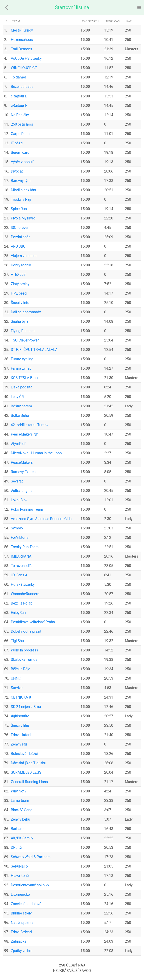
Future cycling (22, 359)
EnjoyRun (18, 613)
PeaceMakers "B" (25, 434)
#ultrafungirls (22, 491)
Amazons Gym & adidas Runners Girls (41, 519)
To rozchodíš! (22, 566)
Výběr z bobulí (22, 162)
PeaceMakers (22, 462)
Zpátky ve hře (22, 951)
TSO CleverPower (25, 340)
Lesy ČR (17, 397)
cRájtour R (19, 106)
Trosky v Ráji (21, 199)
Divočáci (18, 171)
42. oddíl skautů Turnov (30, 425)
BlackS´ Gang (22, 810)
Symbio (17, 528)
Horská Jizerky (23, 585)
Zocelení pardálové (26, 904)
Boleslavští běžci (24, 754)
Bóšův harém (21, 406)
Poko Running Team (27, 509)
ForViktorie (20, 538)
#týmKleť (18, 444)
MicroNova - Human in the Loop (36, 453)
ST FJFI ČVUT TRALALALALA (34, 350)
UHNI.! (16, 678)
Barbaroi (18, 829)
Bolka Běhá (20, 416)
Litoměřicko (20, 894)
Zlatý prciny (20, 284)
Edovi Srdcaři (21, 932)
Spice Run (19, 209)
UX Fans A (19, 575)
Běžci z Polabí (22, 603)
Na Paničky (20, 115)
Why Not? (19, 791)
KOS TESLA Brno (24, 378)
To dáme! (18, 77)
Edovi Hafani (21, 735)
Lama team (20, 801)
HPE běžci (19, 293)
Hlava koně (20, 876)
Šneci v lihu (20, 726)
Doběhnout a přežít (26, 631)
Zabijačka (19, 941)
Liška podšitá (22, 387)
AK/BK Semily (22, 838)
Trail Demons (21, 49)
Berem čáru (20, 153)
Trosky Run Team (25, 547)
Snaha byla (20, 322)
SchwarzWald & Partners (31, 857)
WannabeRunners (25, 594)
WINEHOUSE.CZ (24, 68)
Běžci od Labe (22, 87)
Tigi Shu (17, 641)
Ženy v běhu (21, 819)
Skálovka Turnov (24, 660)
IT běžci (17, 143)
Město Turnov (22, 30)
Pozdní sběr (20, 237)
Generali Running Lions (29, 782)
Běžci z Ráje (21, 669)
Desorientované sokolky (30, 885)
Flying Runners (23, 331)
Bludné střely (21, 913)
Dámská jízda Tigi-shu (29, 763)
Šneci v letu (20, 303)
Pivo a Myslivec (23, 218)
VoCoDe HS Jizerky (26, 58)
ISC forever (20, 228)
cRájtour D (19, 96)
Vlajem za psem (24, 256)
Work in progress (24, 650)
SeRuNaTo (19, 866)
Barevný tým (21, 181)
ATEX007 (18, 275)
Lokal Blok (19, 500)
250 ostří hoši (22, 124)
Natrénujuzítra (22, 923)
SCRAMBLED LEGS (26, 772)
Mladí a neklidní (24, 190)
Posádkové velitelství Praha (33, 622)
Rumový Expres (23, 472)
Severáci (18, 481)
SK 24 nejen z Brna (26, 707)
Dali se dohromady (26, 312)
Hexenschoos (22, 40)
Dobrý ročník (21, 265)
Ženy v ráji (19, 744)
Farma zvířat (21, 368)
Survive (17, 688)
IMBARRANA (21, 556)
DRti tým (18, 848)
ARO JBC (18, 246)
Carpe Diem (20, 134)
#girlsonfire (20, 716)
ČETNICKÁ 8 (21, 697)
